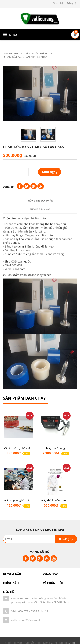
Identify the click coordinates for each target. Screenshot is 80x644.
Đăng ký (72, 3)
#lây (40, 370)
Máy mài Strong (56, 448)
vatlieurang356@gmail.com (29, 620)
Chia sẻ (8, 187)
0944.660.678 (20, 611)
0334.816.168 (39, 611)
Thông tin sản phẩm (40, 295)
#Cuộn (7, 370)
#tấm (16, 370)
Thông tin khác (40, 304)
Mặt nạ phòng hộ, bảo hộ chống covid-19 (29, 500)
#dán (23, 370)
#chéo (47, 370)
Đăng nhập (58, 3)
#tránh (32, 370)
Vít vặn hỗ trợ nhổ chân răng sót (23, 448)
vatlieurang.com (15, 364)
